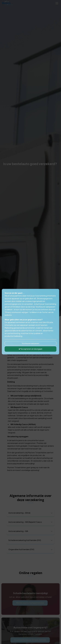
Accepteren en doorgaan (30, 349)
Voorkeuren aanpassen (30, 343)
